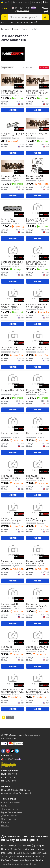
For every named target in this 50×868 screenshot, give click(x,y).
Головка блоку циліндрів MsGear (9, 220)
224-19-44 (21, 8)
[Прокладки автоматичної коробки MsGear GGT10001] (13, 551)
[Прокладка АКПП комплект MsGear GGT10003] (38, 166)
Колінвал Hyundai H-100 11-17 (12, 391)
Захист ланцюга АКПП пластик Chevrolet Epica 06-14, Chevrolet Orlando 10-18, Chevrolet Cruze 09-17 (38, 691)
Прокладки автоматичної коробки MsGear (12, 477)
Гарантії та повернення (12, 812)
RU (9, 2)
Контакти (36, 2)
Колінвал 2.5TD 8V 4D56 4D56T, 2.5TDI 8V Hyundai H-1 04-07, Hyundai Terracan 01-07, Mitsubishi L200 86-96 (37, 92)
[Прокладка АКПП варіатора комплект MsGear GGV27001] (13, 593)
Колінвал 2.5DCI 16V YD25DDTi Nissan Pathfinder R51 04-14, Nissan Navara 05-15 (11, 306)
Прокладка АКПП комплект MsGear (35, 177)
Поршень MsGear (10, 433)
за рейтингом (8, 68)
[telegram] (17, 751)
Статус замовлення (11, 802)
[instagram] (8, 751)
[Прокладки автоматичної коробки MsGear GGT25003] (38, 508)
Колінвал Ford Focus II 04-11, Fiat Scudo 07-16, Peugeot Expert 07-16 (13, 263)
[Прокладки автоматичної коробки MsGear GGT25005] (38, 465)
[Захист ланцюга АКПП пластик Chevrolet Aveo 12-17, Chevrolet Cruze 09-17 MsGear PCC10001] (13, 679)
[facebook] (3, 751)
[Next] (12, 717)
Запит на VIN (9, 767)
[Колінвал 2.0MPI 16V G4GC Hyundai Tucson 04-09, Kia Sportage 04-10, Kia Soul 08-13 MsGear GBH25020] (38, 380)
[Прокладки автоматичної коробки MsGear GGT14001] (13, 465)
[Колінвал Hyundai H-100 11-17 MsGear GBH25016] (13, 380)
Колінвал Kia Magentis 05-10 (37, 135)
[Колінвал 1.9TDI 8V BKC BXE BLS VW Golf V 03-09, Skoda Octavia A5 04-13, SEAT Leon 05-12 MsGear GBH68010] (38, 208)
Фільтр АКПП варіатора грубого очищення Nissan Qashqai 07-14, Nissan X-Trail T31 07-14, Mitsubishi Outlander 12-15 (13, 135)
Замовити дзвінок (9, 763)
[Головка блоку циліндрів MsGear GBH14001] (13, 208)
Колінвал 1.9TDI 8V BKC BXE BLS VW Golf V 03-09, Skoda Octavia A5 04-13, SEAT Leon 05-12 (38, 220)
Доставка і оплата (21, 2)
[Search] (45, 17)
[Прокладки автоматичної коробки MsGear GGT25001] (13, 508)
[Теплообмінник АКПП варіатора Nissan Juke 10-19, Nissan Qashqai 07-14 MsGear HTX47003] (13, 337)
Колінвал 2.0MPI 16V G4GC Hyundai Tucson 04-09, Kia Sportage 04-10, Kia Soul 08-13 (37, 391)
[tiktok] (12, 751)
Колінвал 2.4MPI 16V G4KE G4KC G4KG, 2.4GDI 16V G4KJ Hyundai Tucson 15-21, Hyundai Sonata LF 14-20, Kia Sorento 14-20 (12, 177)
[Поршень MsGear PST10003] (38, 422)
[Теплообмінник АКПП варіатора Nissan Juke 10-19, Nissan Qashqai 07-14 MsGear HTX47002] (38, 337)
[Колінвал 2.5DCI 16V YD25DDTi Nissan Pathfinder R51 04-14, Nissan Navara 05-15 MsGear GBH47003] (13, 294)
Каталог (5, 822)
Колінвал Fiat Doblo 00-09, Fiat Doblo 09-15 (37, 306)
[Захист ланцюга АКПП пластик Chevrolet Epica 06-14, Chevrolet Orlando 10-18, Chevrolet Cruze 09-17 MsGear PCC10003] (38, 679)
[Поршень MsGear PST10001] (13, 422)
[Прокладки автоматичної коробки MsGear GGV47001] (13, 636)
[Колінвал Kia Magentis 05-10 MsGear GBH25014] (38, 123)
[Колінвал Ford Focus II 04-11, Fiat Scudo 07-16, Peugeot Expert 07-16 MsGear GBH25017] (13, 251)
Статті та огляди (9, 819)
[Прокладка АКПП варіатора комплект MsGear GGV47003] (38, 551)
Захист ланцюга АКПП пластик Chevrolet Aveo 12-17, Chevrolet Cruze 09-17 (37, 648)
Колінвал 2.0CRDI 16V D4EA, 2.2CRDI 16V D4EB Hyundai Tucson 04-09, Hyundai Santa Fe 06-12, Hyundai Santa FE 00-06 (12, 92)
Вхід (45, 2)
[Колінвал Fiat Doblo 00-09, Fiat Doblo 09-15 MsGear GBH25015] (38, 294)
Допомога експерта (22, 11)
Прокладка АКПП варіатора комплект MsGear (36, 562)
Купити (13, 110)
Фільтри (44, 68)
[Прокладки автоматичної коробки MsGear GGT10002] (38, 593)
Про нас (5, 826)
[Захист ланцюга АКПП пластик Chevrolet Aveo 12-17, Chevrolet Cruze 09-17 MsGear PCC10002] (38, 636)
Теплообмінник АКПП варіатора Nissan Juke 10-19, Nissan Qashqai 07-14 (12, 349)
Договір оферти (9, 816)
